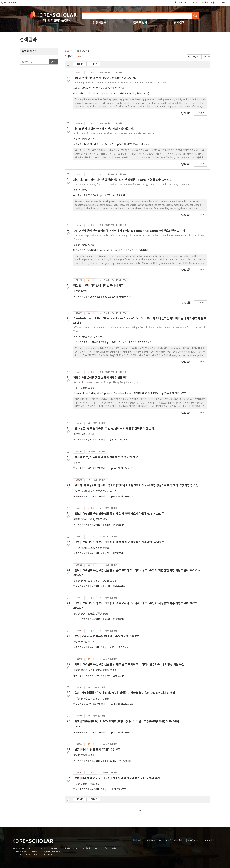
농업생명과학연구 (82, 342)
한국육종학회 (121, 440)
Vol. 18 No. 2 (96, 761)
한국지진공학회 (179, 393)
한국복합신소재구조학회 (138, 145)
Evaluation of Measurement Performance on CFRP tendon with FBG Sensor (114, 134)
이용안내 (224, 3)
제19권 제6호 (94, 297)
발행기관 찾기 (101, 23)
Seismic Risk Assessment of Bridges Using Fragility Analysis (106, 382)
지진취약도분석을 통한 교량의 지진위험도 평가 (101, 378)
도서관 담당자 (211, 841)
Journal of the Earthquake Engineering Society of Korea (102, 393)
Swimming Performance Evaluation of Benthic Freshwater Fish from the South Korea (120, 83)
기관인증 (182, 3)
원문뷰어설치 (194, 841)
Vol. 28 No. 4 (96, 676)
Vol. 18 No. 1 (96, 789)
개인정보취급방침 (153, 841)
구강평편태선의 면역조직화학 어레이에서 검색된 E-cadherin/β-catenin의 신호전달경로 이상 (129, 231)
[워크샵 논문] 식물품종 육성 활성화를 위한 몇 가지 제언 (106, 457)
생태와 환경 (79, 94)
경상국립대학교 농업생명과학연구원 (135, 342)
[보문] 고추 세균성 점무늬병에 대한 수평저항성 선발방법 (106, 636)
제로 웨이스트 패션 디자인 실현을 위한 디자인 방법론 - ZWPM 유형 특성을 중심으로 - (124, 180)
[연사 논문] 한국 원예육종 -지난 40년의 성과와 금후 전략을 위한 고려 (114, 429)
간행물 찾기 (140, 23)
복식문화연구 (80, 196)
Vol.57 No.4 (92, 94)
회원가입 (204, 3)
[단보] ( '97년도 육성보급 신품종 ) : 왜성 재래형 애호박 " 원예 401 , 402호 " (119, 514)
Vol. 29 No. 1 (96, 647)
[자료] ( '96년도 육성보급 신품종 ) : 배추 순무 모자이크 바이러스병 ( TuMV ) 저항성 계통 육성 (129, 665)
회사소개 (137, 841)
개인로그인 (193, 3)
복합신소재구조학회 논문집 (86, 145)
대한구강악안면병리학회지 (86, 250)
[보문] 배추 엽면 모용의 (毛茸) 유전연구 (97, 750)
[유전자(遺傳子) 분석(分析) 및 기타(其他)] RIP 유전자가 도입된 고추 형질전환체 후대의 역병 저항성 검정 (136, 485)
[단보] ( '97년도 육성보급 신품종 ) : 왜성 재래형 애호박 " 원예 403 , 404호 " (119, 542)
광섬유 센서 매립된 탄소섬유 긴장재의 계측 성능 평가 (104, 129)
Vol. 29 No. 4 (96, 525)
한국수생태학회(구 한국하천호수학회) (132, 94)
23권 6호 (92, 196)
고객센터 (214, 3)
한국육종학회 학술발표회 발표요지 (89, 440)
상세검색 (179, 23)
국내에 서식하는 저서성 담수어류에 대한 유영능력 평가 (105, 78)
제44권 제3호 (98, 342)
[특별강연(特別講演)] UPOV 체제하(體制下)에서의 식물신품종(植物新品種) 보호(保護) (126, 721)
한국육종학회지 (81, 525)
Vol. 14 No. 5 (107, 145)
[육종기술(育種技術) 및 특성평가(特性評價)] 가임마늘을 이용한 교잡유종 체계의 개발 (124, 693)
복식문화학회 (119, 196)
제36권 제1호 (107, 250)
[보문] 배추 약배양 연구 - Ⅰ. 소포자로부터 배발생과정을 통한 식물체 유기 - (117, 778)
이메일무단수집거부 (175, 841)
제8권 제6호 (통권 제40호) (146, 393)
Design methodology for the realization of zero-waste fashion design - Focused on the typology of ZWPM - (132, 185)
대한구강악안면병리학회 (137, 250)
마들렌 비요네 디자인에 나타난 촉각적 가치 (99, 285)
